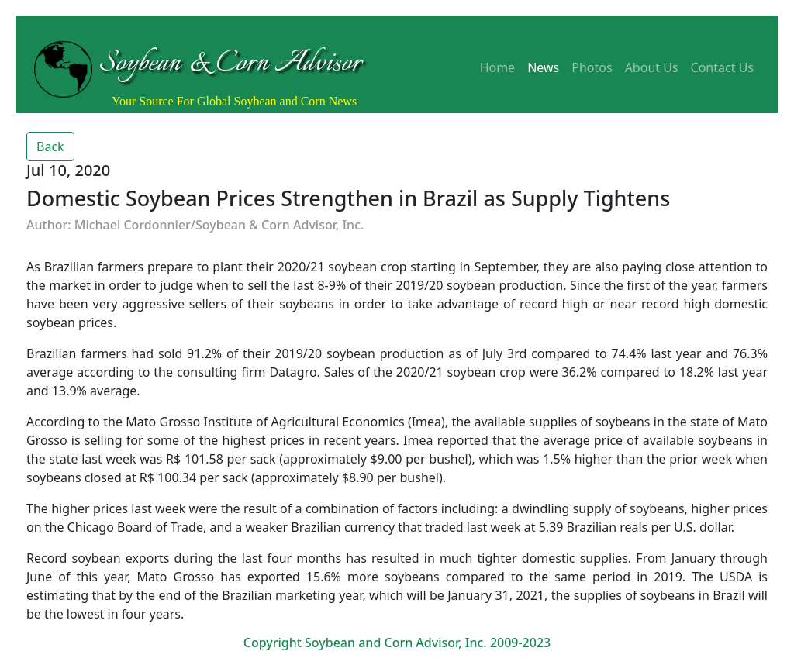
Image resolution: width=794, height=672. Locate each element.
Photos (592, 67)
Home (498, 67)
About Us (652, 67)
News (543, 67)
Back (50, 146)
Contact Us (722, 67)
